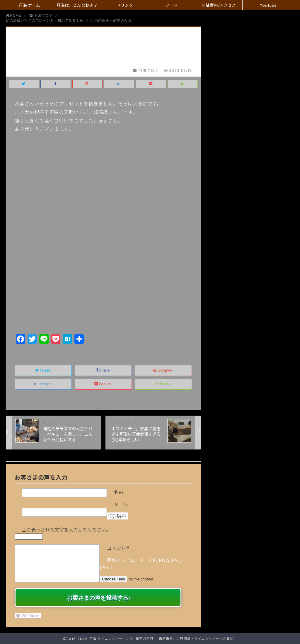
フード (171, 6)
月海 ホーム (29, 6)
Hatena (43, 384)
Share (103, 370)
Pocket (103, 384)
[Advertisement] (103, 289)
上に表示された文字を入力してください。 (66, 530)
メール (121, 505)
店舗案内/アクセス (219, 6)
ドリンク (125, 6)
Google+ (163, 370)
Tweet (43, 370)
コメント (118, 548)
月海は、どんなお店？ (77, 6)
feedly (163, 384)
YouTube (268, 6)
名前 (119, 493)
